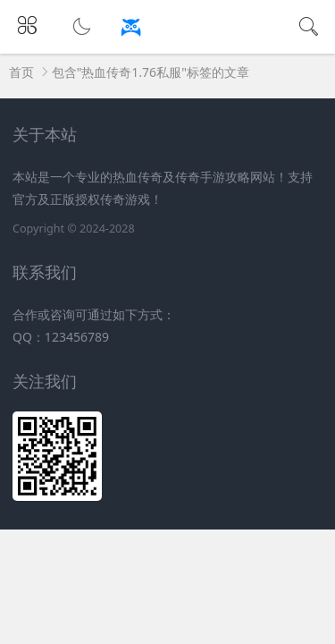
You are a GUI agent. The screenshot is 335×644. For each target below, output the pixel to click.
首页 (21, 72)
